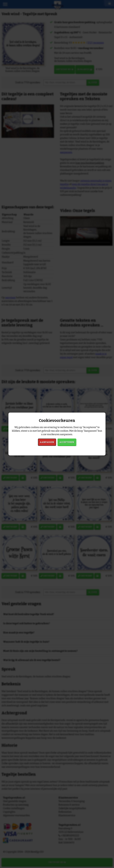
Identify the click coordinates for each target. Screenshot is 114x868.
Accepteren (67, 442)
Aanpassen (47, 442)
